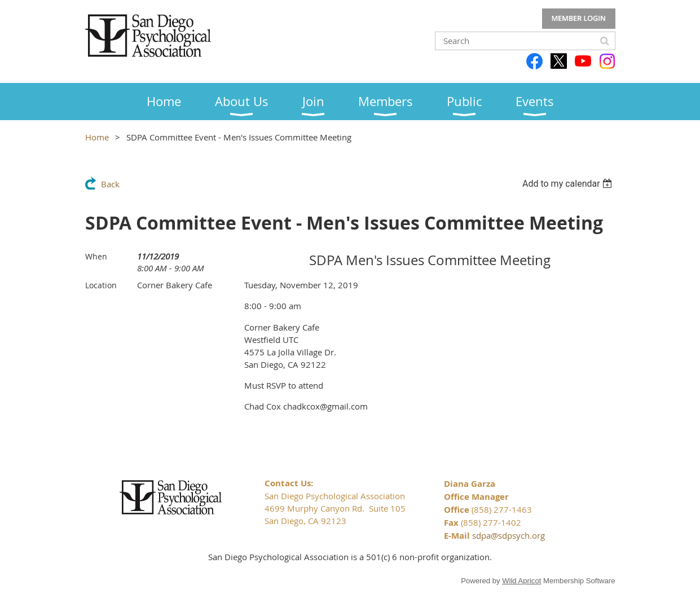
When (96, 256)
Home (97, 137)
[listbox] (569, 184)
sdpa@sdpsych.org (509, 535)
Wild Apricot (521, 581)
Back (110, 184)
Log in (579, 19)
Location (101, 285)
